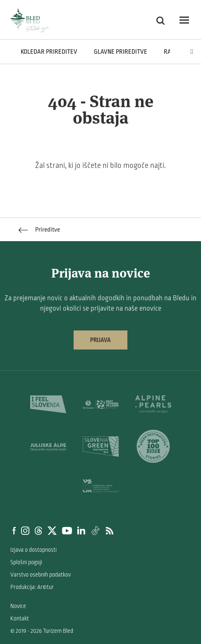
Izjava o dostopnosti (33, 550)
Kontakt (20, 619)
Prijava (100, 340)
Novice (18, 606)
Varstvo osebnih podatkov (41, 575)
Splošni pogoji (26, 562)
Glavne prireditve (121, 52)
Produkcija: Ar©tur (32, 587)
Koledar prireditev (49, 52)
